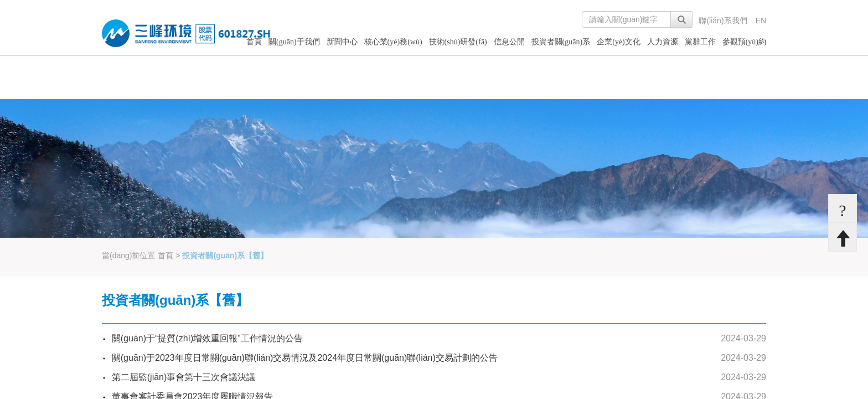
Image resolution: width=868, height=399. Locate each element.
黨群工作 (700, 42)
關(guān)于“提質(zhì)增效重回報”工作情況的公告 (207, 338)
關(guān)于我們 (294, 42)
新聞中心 (342, 42)
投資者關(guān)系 (561, 42)
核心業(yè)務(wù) (393, 42)
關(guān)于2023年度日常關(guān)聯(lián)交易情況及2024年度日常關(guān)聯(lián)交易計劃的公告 (305, 358)
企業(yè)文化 (619, 42)
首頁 (254, 42)
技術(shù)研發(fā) (458, 42)
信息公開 (509, 42)
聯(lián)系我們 (723, 21)
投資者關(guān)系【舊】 (225, 255)
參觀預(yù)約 (744, 42)
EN (761, 21)
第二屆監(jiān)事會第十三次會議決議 (184, 377)
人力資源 (663, 42)
